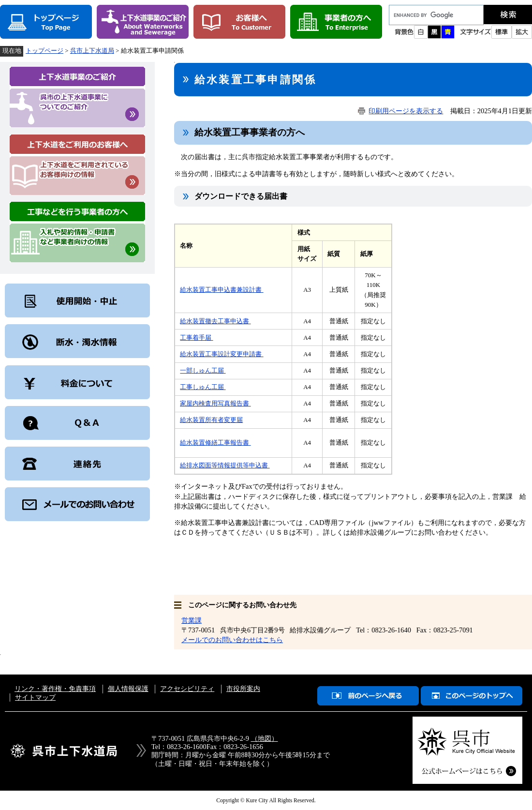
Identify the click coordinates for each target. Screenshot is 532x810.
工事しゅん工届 (203, 387)
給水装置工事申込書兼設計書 (222, 290)
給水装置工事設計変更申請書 (222, 354)
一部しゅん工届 (203, 370)
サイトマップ (35, 697)
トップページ (44, 51)
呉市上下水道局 (92, 51)
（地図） (265, 738)
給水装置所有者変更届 (211, 420)
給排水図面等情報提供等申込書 (225, 465)
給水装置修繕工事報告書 (215, 442)
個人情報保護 (128, 689)
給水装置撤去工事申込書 (215, 321)
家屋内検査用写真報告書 (215, 403)
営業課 (192, 620)
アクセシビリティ (187, 689)
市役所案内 (243, 689)
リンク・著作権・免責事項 (55, 689)
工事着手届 (196, 337)
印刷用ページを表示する (406, 111)
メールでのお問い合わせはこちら (232, 640)
